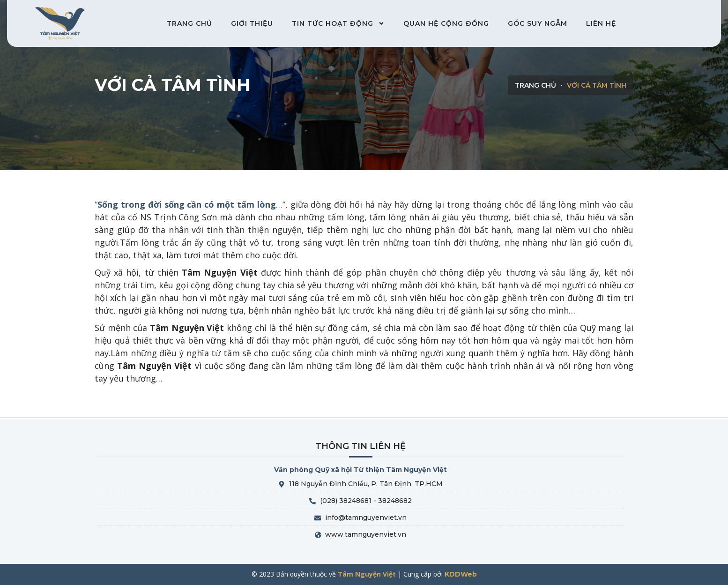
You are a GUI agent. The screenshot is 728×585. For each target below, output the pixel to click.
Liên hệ (601, 23)
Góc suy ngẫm (538, 23)
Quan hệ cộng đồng (446, 23)
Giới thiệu (252, 23)
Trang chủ (189, 23)
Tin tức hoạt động (338, 23)
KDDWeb (461, 574)
